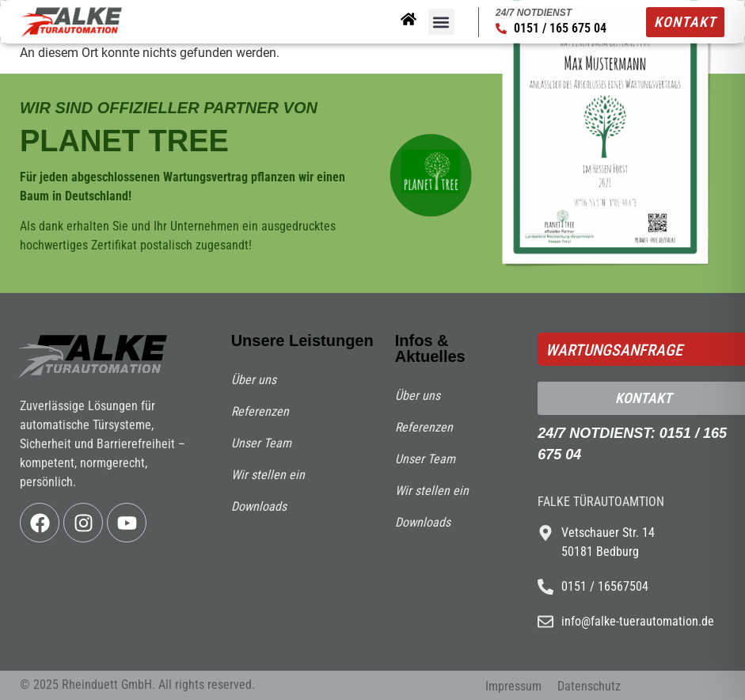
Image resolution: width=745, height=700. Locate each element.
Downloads (259, 506)
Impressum (513, 686)
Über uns (254, 380)
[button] (441, 22)
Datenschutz (589, 686)
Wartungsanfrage (614, 350)
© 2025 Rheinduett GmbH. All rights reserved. (137, 685)
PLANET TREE (124, 141)
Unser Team (261, 443)
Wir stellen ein (268, 475)
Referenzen (260, 411)
